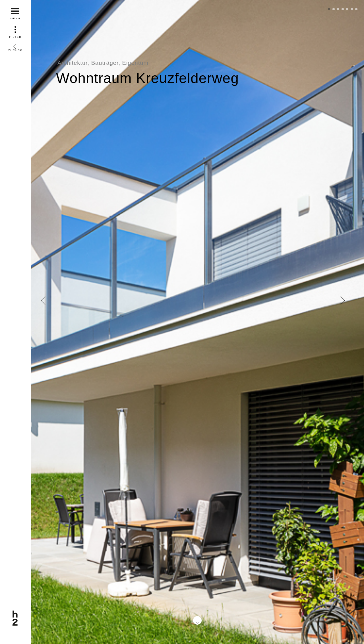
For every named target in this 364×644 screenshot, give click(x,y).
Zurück (15, 46)
